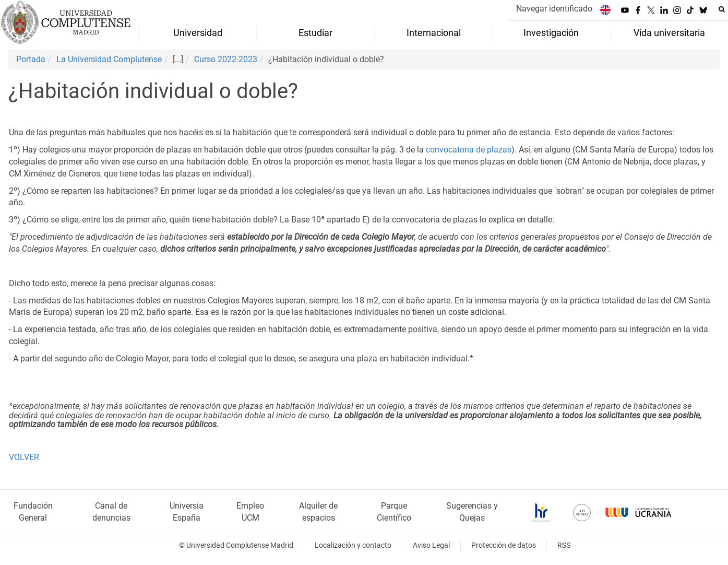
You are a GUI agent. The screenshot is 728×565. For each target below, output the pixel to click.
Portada (31, 59)
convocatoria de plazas (469, 150)
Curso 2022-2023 (226, 59)
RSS (564, 545)
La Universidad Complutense (109, 59)
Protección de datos (504, 545)
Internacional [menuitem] (434, 33)
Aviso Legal (431, 545)
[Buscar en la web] (722, 9)
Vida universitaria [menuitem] (669, 33)
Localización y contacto (353, 545)
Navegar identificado (554, 9)
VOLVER (24, 457)
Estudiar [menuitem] (315, 33)
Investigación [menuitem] (551, 33)
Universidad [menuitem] (198, 33)
